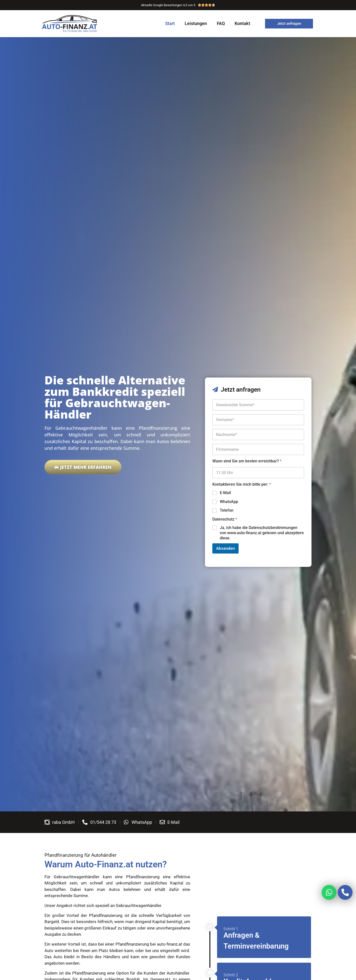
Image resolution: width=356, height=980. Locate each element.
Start (170, 23)
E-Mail (225, 493)
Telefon (227, 510)
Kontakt (242, 23)
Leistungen (196, 23)
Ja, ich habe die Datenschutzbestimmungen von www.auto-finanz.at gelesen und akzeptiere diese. (262, 533)
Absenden (225, 548)
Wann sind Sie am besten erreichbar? (247, 461)
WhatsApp (229, 502)
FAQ (221, 23)
